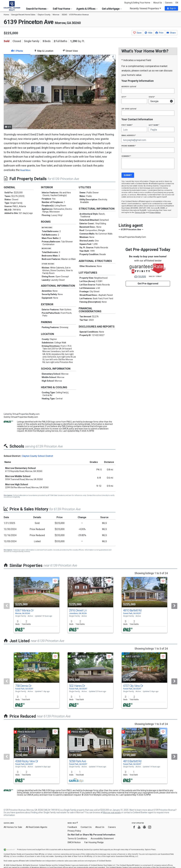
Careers (169, 3)
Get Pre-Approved (148, 284)
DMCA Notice (74, 842)
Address (129, 86)
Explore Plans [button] (150, 850)
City (124, 97)
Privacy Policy (74, 831)
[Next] (174, 606)
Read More (25, 170)
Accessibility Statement (102, 839)
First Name (127, 125)
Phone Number (129, 146)
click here (45, 429)
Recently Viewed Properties (145, 8)
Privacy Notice (155, 212)
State (152, 97)
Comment (126, 156)
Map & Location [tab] (44, 51)
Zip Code (129, 109)
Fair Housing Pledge (94, 842)
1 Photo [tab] (17, 51)
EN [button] (177, 3)
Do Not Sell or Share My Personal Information (91, 835)
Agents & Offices (87, 9)
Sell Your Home (62, 9)
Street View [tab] (70, 51)
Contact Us (86, 827)
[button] (171, 8)
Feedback (72, 827)
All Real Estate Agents (36, 827)
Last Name (154, 125)
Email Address (129, 135)
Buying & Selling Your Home (137, 3)
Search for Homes (37, 9)
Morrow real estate (112, 812)
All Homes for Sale (13, 827)
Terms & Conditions (77, 839)
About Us (158, 3)
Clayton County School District (37, 456)
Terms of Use (140, 212)
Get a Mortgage (112, 9)
